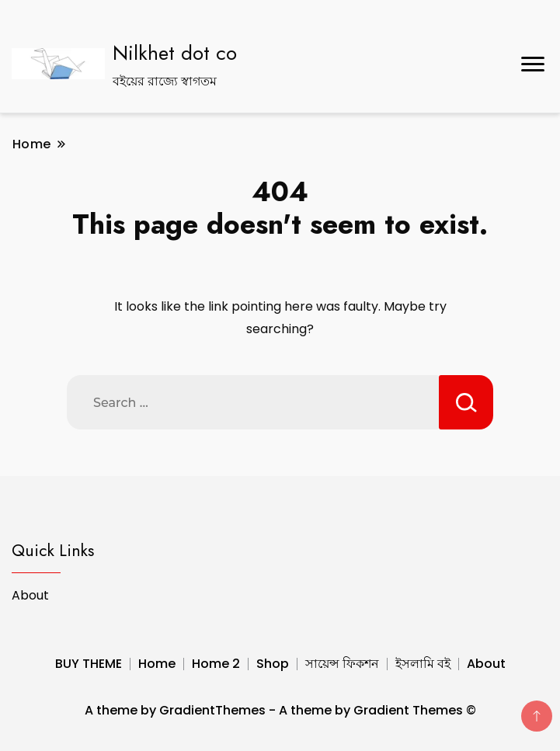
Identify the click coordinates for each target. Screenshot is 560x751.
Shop (273, 664)
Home (157, 664)
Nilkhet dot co (175, 53)
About (30, 595)
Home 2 (216, 664)
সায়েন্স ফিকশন (342, 664)
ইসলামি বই (423, 664)
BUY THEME (89, 664)
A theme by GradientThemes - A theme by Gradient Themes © (280, 710)
